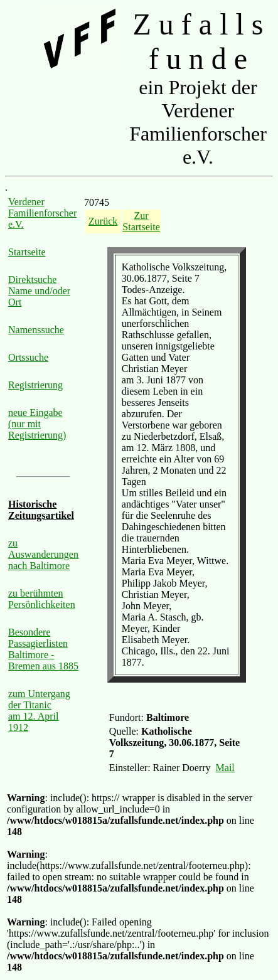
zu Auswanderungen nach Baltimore (43, 554)
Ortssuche (28, 357)
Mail (225, 768)
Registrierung (35, 385)
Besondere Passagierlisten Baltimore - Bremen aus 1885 (43, 649)
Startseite (27, 252)
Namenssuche (36, 330)
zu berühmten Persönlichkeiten (42, 599)
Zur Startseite (141, 221)
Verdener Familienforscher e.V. (42, 213)
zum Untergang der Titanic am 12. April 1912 (39, 711)
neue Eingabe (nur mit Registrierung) (37, 424)
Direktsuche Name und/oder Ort (39, 291)
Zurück (103, 221)
